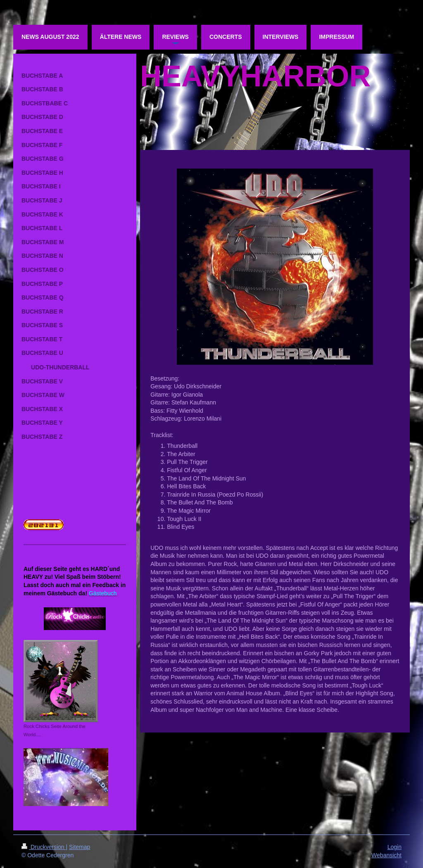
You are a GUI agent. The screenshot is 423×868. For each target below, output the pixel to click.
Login (394, 847)
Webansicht (386, 855)
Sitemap (80, 847)
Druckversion (44, 847)
